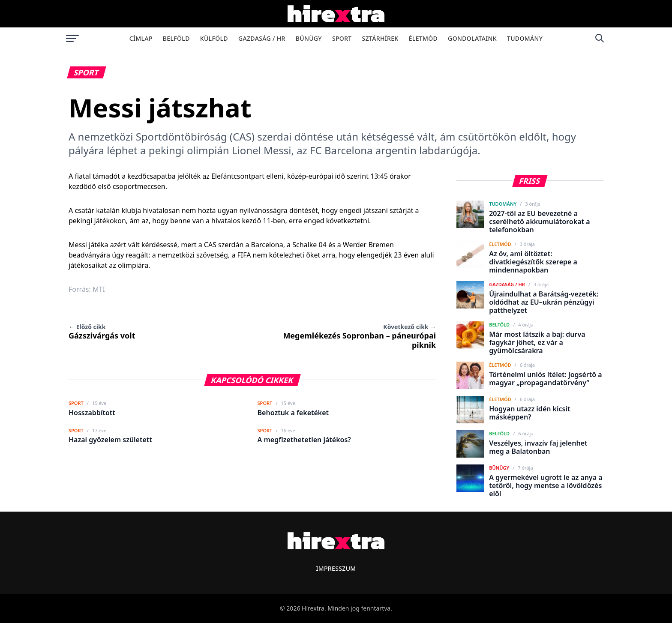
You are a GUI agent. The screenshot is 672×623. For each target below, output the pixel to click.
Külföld (214, 38)
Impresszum (336, 568)
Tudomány (525, 38)
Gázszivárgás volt (102, 332)
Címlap (141, 38)
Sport (342, 38)
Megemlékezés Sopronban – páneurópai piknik (359, 336)
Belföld (176, 38)
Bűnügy (309, 38)
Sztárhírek (380, 38)
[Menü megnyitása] (72, 38)
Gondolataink (472, 38)
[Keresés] (600, 38)
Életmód (423, 38)
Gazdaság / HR (262, 38)
